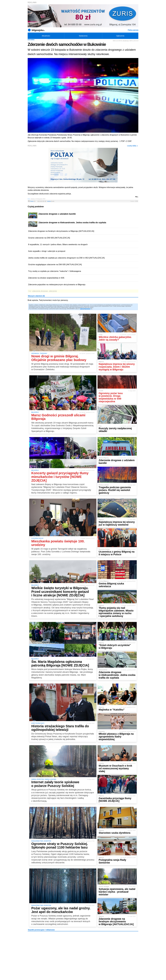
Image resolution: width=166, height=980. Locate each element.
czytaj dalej (132, 146)
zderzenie (53, 291)
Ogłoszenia (120, 36)
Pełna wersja (133, 30)
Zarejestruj (87, 309)
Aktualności (46, 36)
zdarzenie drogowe (40, 291)
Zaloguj (82, 309)
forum (33, 201)
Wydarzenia (83, 36)
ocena (51, 201)
